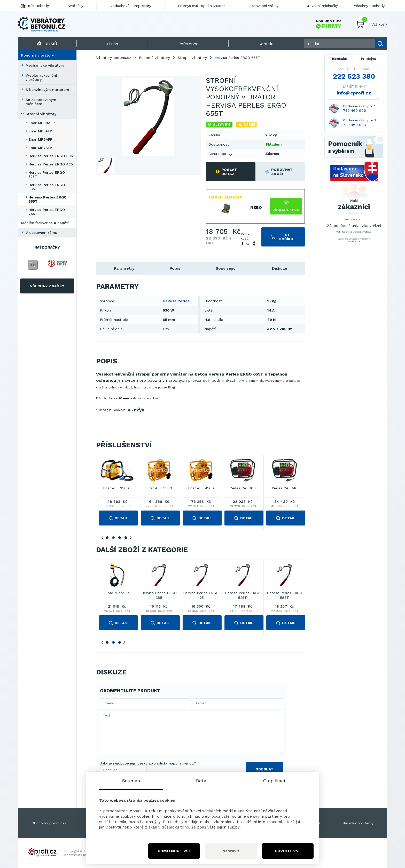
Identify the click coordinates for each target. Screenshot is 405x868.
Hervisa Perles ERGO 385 (51, 156)
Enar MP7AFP (40, 148)
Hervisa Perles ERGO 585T (47, 187)
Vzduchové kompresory (131, 6)
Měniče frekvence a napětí (45, 223)
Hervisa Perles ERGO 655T (48, 199)
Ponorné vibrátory (37, 55)
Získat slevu (286, 206)
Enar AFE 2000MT (159, 488)
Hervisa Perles (176, 301)
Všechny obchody (369, 6)
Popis (175, 268)
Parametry (124, 268)
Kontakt (339, 59)
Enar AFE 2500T (243, 488)
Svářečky (75, 6)
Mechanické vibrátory (45, 65)
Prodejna (368, 59)
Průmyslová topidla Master (201, 6)
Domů (47, 44)
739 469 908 (355, 125)
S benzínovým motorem (47, 90)
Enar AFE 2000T (201, 488)
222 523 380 (354, 76)
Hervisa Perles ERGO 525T (47, 174)
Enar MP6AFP (40, 139)
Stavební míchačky (322, 6)
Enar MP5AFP (40, 131)
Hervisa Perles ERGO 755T (47, 212)
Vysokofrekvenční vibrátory (41, 77)
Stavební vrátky (265, 6)
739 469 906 (355, 110)
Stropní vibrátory (41, 114)
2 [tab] (113, 538)
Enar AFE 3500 (285, 488)
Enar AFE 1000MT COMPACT (117, 491)
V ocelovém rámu (41, 233)
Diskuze (280, 268)
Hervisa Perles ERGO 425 (51, 164)
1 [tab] (107, 538)
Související (226, 268)
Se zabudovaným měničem (41, 102)
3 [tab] (120, 538)
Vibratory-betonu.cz (114, 58)
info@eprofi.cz (354, 93)
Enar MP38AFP (42, 123)
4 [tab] (126, 538)
